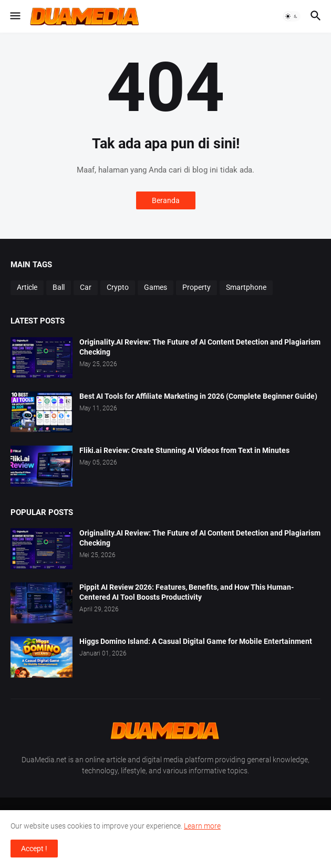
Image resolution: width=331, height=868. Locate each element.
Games (156, 287)
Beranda (166, 200)
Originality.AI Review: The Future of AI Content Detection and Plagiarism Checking (200, 347)
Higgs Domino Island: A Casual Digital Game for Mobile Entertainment (196, 641)
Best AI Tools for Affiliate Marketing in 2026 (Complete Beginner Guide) (198, 396)
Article (27, 287)
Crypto (118, 287)
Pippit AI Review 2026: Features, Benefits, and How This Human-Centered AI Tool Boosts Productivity (187, 592)
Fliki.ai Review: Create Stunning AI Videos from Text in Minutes (184, 450)
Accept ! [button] (34, 849)
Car (86, 287)
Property (196, 287)
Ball (59, 287)
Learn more (202, 826)
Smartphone (246, 287)
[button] (14, 16)
